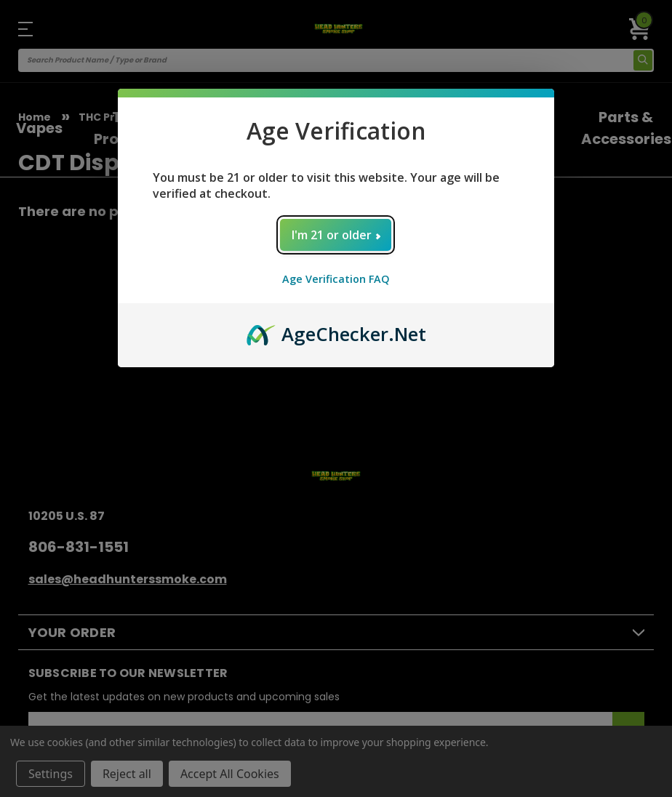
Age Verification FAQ (336, 279)
